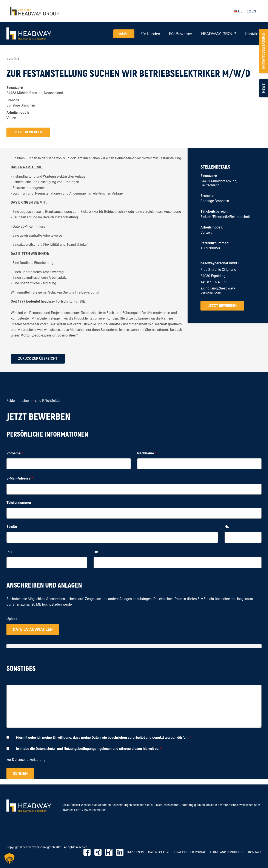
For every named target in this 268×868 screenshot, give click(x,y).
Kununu (109, 852)
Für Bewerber (181, 34)
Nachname (147, 453)
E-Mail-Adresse (20, 478)
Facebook (87, 852)
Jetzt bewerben (28, 132)
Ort (96, 552)
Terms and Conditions (227, 852)
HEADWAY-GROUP (219, 34)
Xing (98, 852)
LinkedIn (120, 852)
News (264, 88)
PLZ (10, 552)
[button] (9, 859)
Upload (12, 619)
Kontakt (252, 34)
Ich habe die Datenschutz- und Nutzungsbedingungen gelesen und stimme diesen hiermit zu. (89, 749)
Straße (12, 527)
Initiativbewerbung (264, 51)
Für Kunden (150, 34)
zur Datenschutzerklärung (26, 760)
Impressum (136, 852)
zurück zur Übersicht (38, 359)
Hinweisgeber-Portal (189, 852)
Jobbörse (124, 34)
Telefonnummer (19, 503)
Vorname (15, 453)
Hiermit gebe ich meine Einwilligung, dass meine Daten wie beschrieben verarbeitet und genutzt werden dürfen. (103, 738)
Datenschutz (158, 852)
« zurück (13, 59)
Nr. (227, 527)
